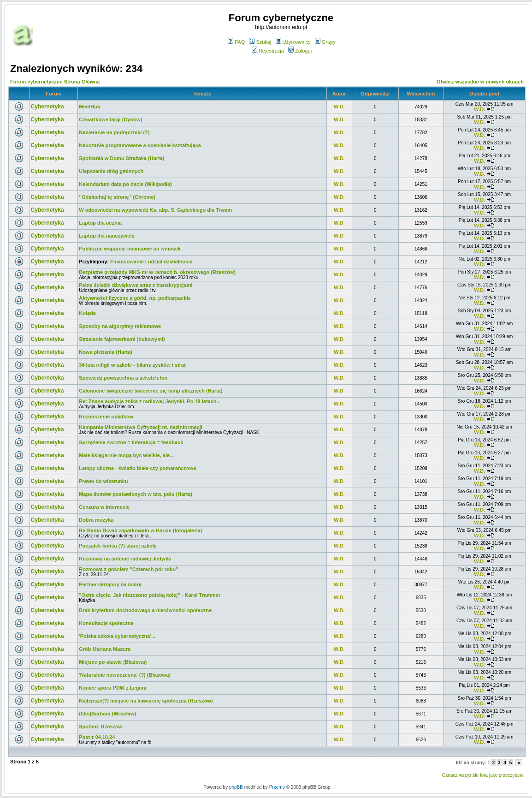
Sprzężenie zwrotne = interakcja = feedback (131, 442)
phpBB (236, 787)
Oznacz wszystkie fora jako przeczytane (483, 775)
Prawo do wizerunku (103, 481)
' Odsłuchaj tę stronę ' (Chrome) (117, 197)
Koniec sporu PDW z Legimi (112, 688)
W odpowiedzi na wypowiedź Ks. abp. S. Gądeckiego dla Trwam (155, 210)
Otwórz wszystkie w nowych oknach (480, 82)
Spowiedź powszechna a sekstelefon (123, 378)
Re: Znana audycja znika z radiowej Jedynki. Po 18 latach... (150, 401)
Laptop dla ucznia (100, 223)
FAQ (236, 42)
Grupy (325, 42)
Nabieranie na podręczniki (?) (114, 132)
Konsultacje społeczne (106, 623)
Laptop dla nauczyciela (106, 236)
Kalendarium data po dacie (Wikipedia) (125, 184)
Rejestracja (268, 51)
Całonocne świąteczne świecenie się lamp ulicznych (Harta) (151, 391)
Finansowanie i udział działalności (151, 262)
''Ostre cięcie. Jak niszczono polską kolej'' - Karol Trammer (150, 595)
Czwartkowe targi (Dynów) (110, 119)
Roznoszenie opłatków (106, 417)
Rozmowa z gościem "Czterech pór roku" (128, 569)
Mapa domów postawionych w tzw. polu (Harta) (136, 494)
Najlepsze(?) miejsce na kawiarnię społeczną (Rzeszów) (146, 701)
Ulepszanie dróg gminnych (111, 171)
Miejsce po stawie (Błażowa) (113, 662)
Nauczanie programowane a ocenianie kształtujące (140, 145)
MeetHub (89, 107)
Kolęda (87, 313)
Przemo (277, 787)
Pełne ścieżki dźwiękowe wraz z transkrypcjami (136, 285)
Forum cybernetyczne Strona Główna (55, 82)
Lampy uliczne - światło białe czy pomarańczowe (137, 468)
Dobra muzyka (96, 520)
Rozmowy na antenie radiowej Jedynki (125, 559)
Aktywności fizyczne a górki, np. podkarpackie (135, 298)
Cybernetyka (47, 107)
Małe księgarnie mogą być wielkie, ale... (126, 455)
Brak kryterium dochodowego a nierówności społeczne (145, 610)
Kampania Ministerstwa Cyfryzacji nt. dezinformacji (141, 427)
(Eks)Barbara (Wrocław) (107, 714)
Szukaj (260, 42)
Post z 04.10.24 (97, 737)
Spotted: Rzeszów (100, 727)
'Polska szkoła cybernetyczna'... (117, 636)
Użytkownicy (293, 42)
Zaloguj (300, 51)
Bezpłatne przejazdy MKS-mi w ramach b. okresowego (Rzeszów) (157, 272)
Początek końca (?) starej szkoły (118, 546)
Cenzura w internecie (104, 507)
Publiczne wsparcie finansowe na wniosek (130, 249)
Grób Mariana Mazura (105, 649)
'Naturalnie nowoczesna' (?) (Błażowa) (125, 675)
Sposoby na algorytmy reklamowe (120, 326)
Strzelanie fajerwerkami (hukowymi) (122, 339)
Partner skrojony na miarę (110, 584)
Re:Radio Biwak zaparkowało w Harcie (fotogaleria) (140, 530)
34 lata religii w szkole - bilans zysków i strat (132, 365)
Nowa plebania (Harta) (106, 352)
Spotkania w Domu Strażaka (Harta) (121, 158)
